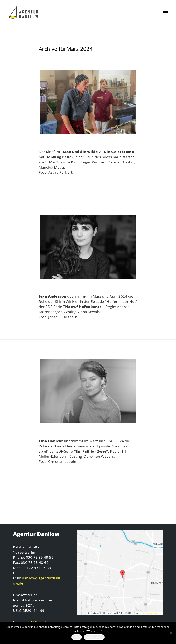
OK (77, 637)
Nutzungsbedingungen (152, 613)
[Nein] (171, 633)
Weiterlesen (94, 637)
